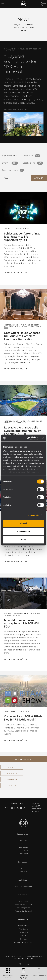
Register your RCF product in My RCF (36, 807)
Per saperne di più (13, 110)
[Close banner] (43, 438)
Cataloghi (24, 868)
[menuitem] (24, 964)
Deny (23, 540)
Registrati (19, 24)
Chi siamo (24, 939)
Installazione (23, 847)
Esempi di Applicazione (23, 886)
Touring (24, 844)
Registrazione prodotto (24, 904)
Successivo (12, 779)
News (24, 936)
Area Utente (23, 901)
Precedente (12, 773)
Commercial (23, 850)
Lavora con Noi (23, 932)
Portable (24, 840)
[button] (23, 759)
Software (24, 872)
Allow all (23, 523)
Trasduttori (23, 854)
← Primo (12, 767)
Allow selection (23, 532)
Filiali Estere (23, 929)
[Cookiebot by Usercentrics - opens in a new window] (28, 438)
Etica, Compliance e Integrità (24, 942)
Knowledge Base (23, 908)
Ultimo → (12, 785)
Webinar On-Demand (23, 911)
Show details (34, 515)
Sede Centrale (23, 926)
